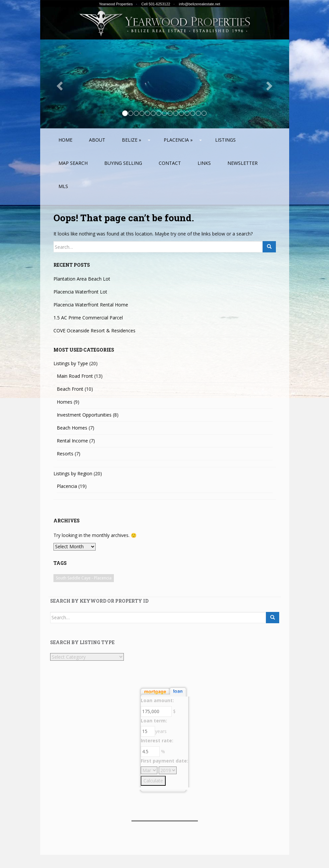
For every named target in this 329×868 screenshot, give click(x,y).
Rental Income (72, 441)
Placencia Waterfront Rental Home (91, 305)
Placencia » (178, 140)
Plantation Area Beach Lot (82, 279)
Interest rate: (157, 740)
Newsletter (243, 163)
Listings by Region (73, 473)
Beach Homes (72, 428)
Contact (170, 163)
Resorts (65, 454)
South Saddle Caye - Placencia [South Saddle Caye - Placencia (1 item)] (84, 578)
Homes (65, 402)
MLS (63, 186)
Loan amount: (157, 700)
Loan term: (154, 721)
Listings (225, 140)
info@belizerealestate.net (200, 4)
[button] (59, 84)
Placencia (67, 486)
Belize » (131, 140)
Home (65, 140)
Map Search (73, 163)
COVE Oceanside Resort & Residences (94, 331)
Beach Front (70, 389)
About (97, 140)
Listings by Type (71, 363)
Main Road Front (75, 376)
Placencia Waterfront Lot (80, 292)
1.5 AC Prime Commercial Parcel (88, 318)
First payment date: (164, 761)
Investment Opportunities (84, 415)
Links (204, 163)
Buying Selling (123, 163)
